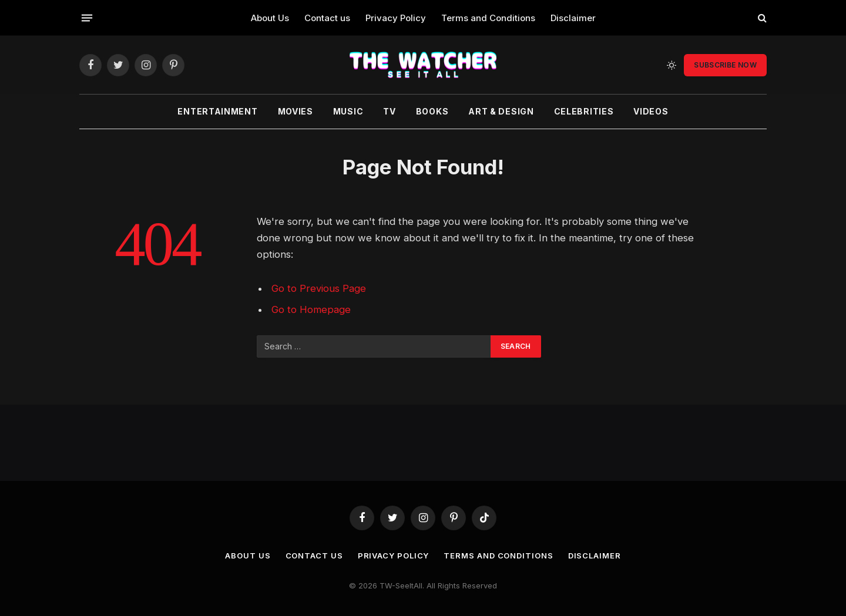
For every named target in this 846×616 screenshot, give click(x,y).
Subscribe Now (725, 65)
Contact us (327, 18)
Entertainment (217, 111)
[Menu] (87, 18)
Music (348, 111)
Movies (296, 111)
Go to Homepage (311, 309)
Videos (651, 111)
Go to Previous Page (319, 288)
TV (389, 111)
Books (432, 111)
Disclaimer (573, 18)
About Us (270, 18)
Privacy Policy (396, 18)
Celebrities (584, 111)
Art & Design (501, 111)
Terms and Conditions (488, 18)
